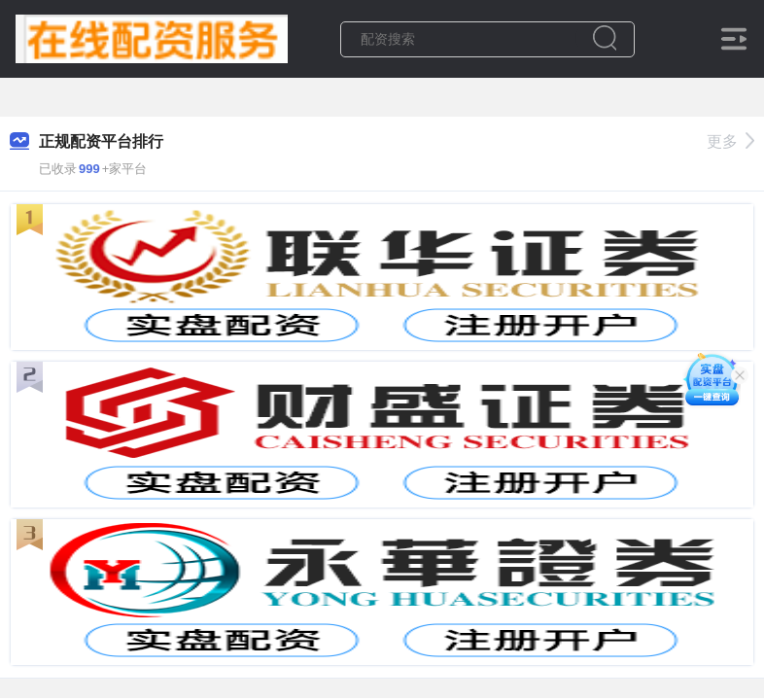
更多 (730, 141)
